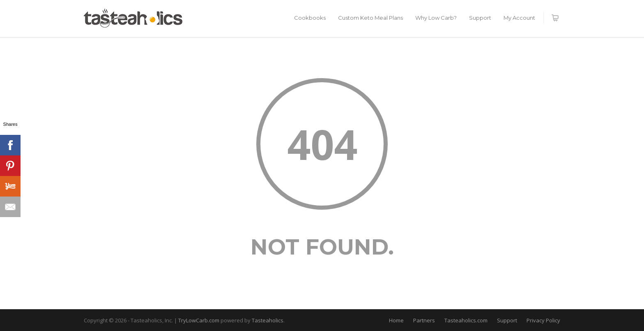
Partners (424, 320)
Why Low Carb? (436, 18)
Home (396, 320)
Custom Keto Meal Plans (370, 18)
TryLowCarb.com (199, 320)
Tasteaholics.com (466, 320)
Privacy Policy (543, 320)
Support (480, 18)
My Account (519, 18)
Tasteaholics (268, 320)
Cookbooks (310, 18)
